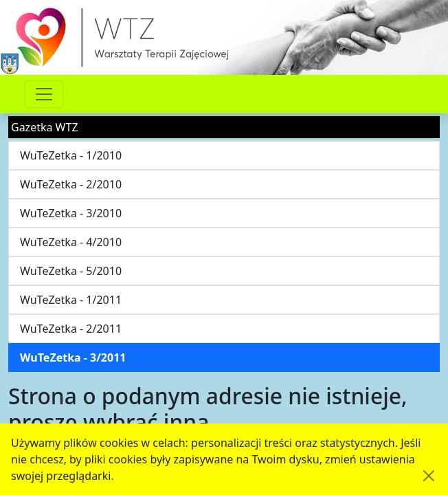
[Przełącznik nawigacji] (44, 94)
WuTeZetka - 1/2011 (71, 300)
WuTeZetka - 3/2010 (71, 213)
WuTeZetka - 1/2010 (71, 155)
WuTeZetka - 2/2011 (71, 329)
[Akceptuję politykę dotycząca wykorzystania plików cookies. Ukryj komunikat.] (429, 476)
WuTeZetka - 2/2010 (71, 184)
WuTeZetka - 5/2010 (71, 271)
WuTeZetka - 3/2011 (73, 357)
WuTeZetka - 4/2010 (71, 242)
